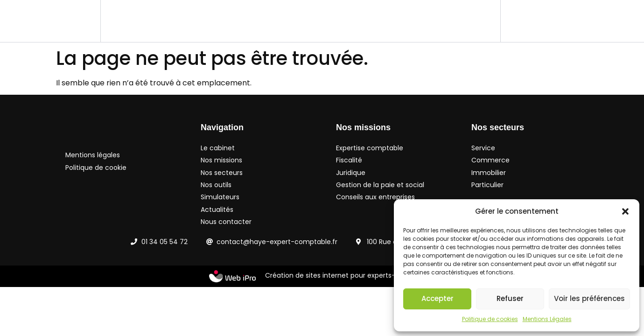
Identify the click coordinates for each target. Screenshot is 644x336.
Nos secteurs (255, 21)
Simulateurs (359, 21)
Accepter (437, 298)
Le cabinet (134, 21)
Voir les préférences (589, 298)
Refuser (510, 298)
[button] (625, 211)
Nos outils (310, 21)
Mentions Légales (547, 319)
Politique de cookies (490, 319)
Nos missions (190, 21)
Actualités (409, 21)
